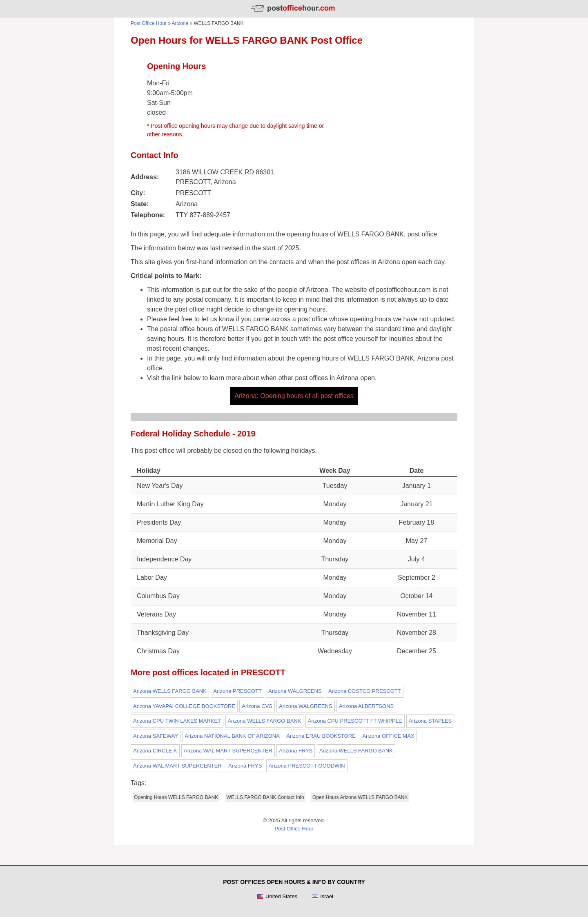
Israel (322, 897)
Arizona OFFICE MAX (388, 736)
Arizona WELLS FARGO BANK (170, 691)
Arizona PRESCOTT (237, 691)
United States (277, 897)
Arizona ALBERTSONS (366, 706)
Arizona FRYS (296, 751)
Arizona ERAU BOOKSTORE (321, 736)
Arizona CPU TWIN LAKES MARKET (177, 721)
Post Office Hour (149, 23)
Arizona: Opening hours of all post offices (294, 396)
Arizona (180, 23)
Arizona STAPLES (430, 721)
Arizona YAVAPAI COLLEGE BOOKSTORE (184, 706)
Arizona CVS (257, 706)
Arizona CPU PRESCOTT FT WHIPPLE (355, 721)
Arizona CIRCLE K (155, 751)
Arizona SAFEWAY (156, 736)
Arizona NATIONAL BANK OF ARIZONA (232, 736)
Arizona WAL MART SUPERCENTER (228, 751)
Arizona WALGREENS (295, 691)
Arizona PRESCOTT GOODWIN (307, 766)
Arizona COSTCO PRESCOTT (365, 691)
